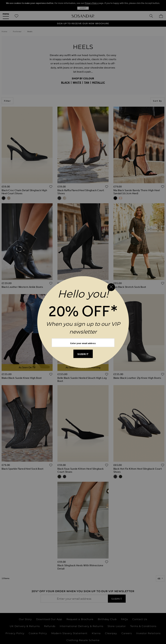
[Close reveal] (111, 287)
